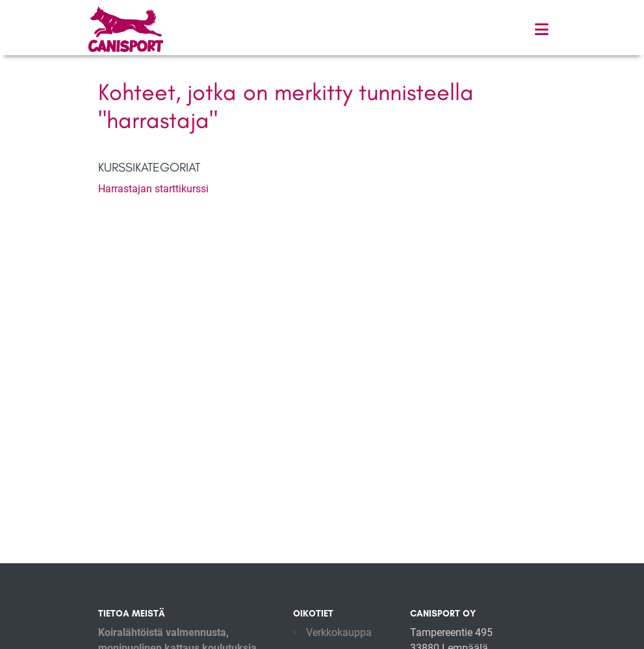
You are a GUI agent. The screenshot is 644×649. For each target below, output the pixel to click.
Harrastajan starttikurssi (153, 189)
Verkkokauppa (339, 632)
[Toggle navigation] (542, 30)
